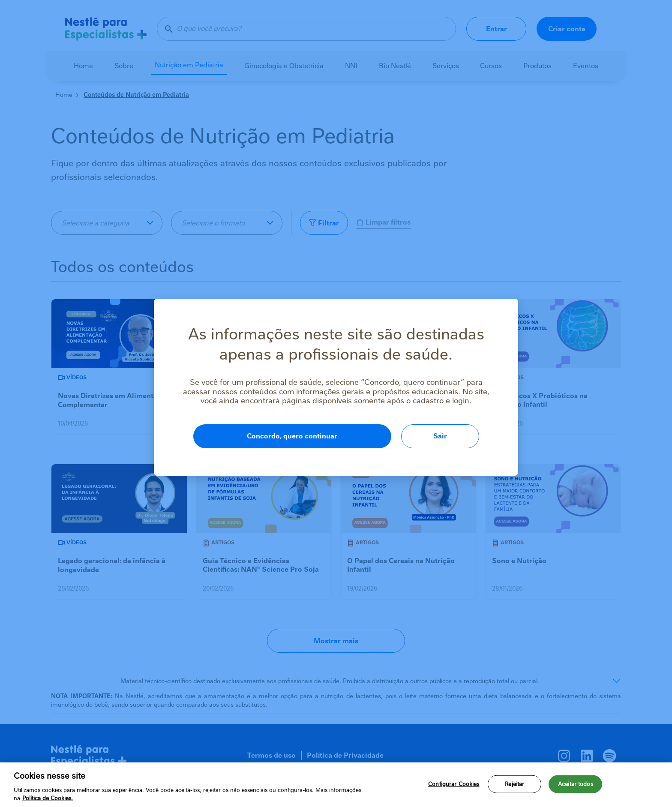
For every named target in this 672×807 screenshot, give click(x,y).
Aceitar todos (576, 784)
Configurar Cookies (454, 784)
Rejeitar (514, 784)
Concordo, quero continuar (292, 436)
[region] (336, 785)
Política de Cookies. (48, 798)
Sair (440, 436)
